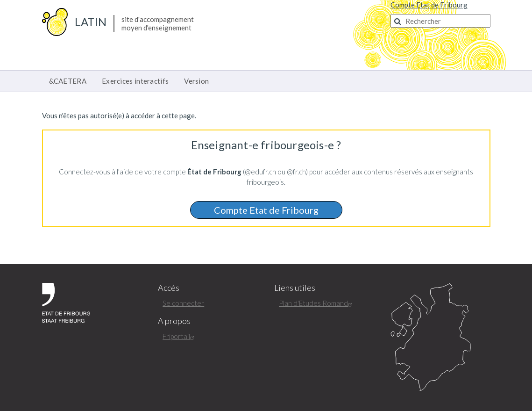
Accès (169, 288)
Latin (91, 22)
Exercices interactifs (135, 81)
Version (196, 81)
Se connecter (183, 303)
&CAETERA (68, 81)
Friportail (180, 336)
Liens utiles (295, 288)
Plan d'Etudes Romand (317, 303)
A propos (174, 321)
